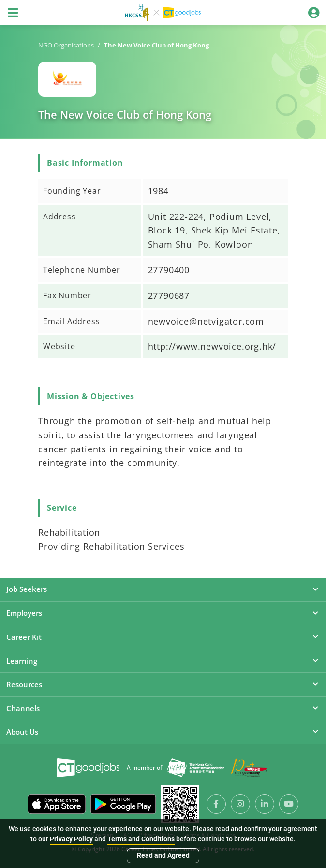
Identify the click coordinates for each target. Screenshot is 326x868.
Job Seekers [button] (163, 589)
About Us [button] (163, 732)
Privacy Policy (71, 839)
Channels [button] (163, 708)
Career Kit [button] (163, 637)
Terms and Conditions (141, 839)
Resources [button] (163, 684)
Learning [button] (163, 661)
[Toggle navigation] (13, 13)
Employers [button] (163, 613)
